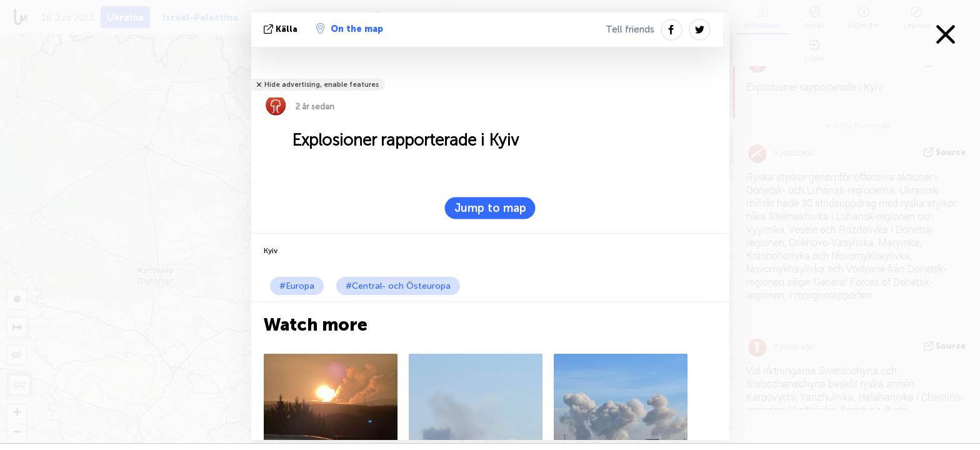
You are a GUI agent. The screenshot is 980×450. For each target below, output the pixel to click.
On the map (350, 29)
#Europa (297, 286)
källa (282, 29)
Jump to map (490, 208)
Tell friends (630, 29)
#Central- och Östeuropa (398, 286)
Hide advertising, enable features (322, 85)
